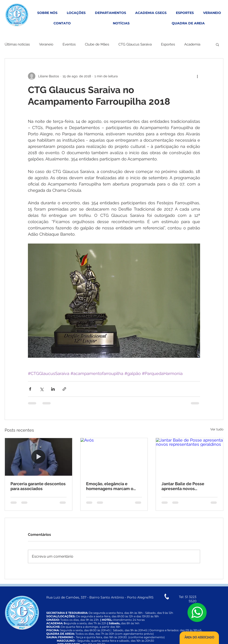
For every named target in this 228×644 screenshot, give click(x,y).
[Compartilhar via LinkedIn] (53, 389)
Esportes (168, 44)
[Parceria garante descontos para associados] (39, 457)
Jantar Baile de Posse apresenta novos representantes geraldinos (188, 486)
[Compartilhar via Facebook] (30, 389)
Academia (192, 44)
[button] (217, 44)
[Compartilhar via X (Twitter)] (42, 389)
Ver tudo (217, 429)
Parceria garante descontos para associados (38, 486)
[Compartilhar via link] (64, 389)
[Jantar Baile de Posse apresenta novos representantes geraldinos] (189, 457)
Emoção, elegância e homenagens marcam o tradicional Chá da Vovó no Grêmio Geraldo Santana (113, 486)
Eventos (69, 44)
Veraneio (46, 44)
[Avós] (114, 457)
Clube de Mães (97, 44)
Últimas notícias (17, 44)
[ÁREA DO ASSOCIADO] (199, 638)
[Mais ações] (197, 76)
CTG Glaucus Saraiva (135, 44)
